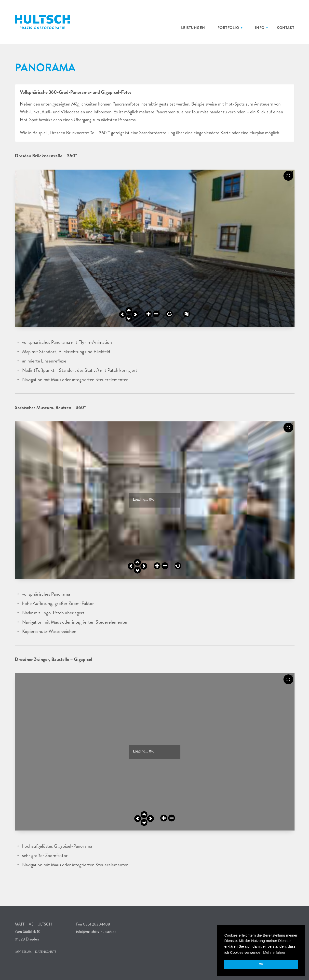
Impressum (22, 952)
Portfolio (237, 28)
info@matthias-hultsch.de (96, 932)
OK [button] (261, 964)
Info (265, 28)
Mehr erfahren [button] (275, 952)
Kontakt (288, 28)
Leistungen (207, 28)
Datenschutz (41, 952)
